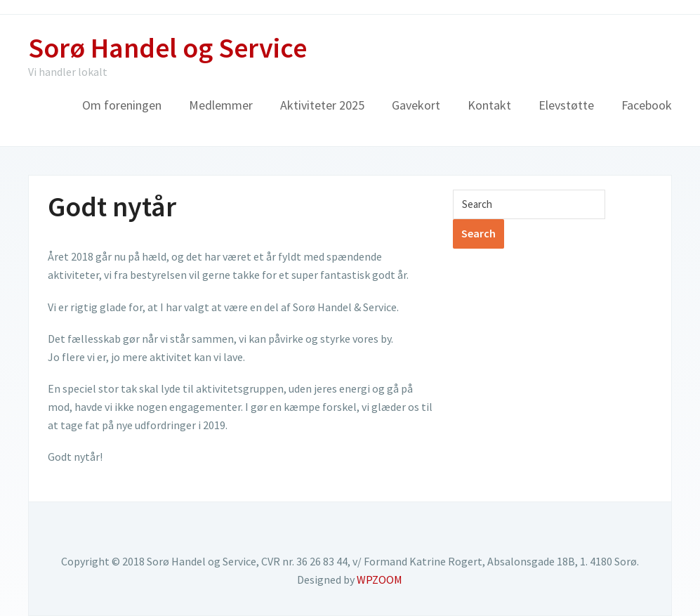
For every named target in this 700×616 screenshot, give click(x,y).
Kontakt (489, 105)
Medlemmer (221, 105)
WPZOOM (379, 579)
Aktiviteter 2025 (322, 105)
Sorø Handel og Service (167, 48)
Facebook (647, 105)
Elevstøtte (566, 105)
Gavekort (416, 105)
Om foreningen (122, 105)
